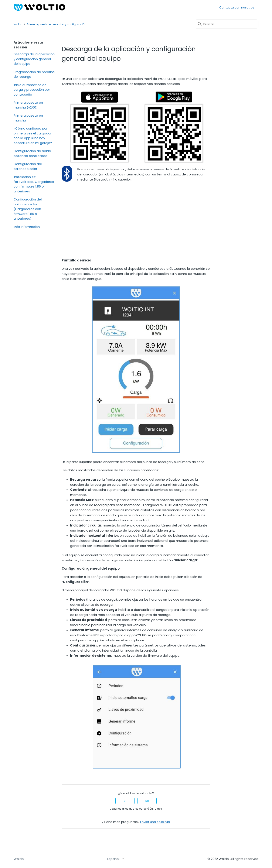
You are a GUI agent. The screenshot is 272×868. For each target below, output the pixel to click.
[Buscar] (227, 24)
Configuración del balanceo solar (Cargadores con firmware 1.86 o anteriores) (28, 209)
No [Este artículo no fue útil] (147, 801)
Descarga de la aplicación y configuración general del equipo (34, 59)
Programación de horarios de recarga (34, 74)
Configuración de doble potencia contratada (32, 153)
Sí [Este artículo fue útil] (125, 801)
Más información (27, 227)
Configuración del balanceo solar (28, 166)
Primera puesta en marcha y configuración (57, 24)
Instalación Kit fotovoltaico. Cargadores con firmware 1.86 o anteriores (34, 184)
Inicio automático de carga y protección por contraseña (32, 90)
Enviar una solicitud (155, 822)
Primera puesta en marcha (28, 118)
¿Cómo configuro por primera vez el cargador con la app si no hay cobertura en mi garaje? (33, 136)
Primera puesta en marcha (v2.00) (28, 105)
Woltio (18, 24)
